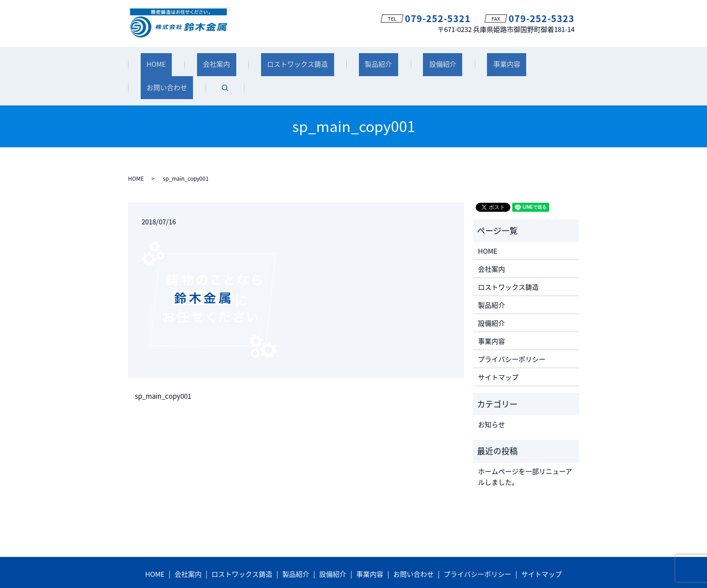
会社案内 (202, 60)
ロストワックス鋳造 (272, 60)
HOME (154, 60)
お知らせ (491, 392)
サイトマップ (498, 345)
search (555, 60)
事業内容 (445, 60)
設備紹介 (393, 60)
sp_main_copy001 (163, 364)
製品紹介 (340, 60)
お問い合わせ (504, 60)
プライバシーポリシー (512, 327)
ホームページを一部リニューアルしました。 (525, 445)
